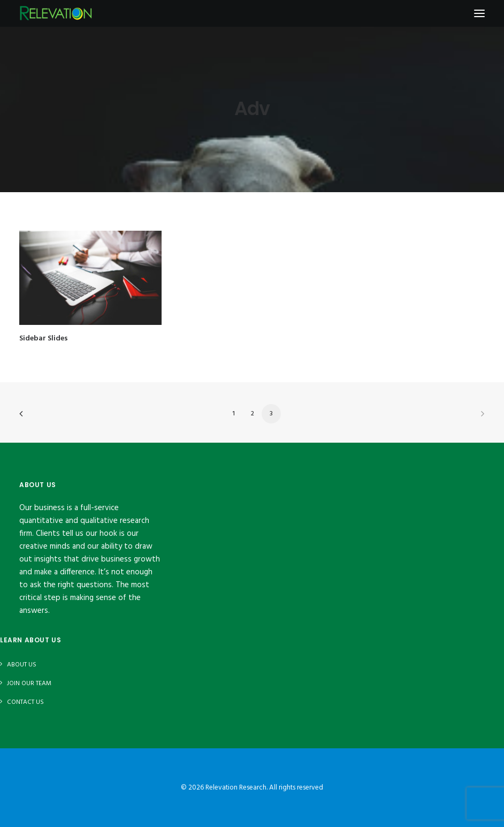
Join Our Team (29, 684)
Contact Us (25, 702)
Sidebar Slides (44, 339)
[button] (90, 278)
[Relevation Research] (56, 13)
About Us (22, 665)
